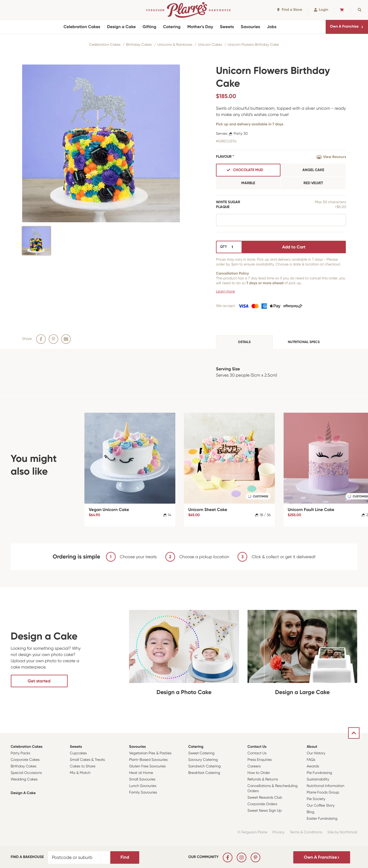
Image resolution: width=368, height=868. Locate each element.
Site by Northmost (342, 832)
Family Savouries (143, 793)
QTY (223, 247)
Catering (172, 27)
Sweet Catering (201, 753)
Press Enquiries (260, 760)
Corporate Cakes (25, 760)
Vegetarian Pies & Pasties (150, 753)
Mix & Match (80, 773)
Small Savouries (142, 779)
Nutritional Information (326, 786)
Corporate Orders (262, 804)
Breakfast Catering (204, 773)
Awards (313, 766)
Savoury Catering (203, 760)
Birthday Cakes (139, 45)
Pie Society (316, 799)
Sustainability (318, 779)
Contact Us (257, 747)
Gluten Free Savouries (147, 766)
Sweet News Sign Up (265, 811)
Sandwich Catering (204, 766)
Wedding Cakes (24, 779)
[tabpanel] (184, 372)
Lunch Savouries (143, 786)
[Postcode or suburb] (79, 857)
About (312, 747)
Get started (39, 681)
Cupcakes (78, 753)
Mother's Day (200, 27)
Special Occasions (26, 773)
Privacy (279, 832)
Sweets (227, 27)
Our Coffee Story (321, 806)
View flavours (331, 157)
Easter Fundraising (322, 819)
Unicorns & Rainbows (175, 45)
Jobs (272, 27)
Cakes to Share (83, 766)
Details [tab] (244, 342)
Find (125, 857)
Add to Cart (294, 247)
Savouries (250, 27)
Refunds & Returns (263, 779)
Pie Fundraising (319, 773)
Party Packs (21, 753)
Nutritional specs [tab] (304, 342)
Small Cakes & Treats (87, 760)
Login (321, 10)
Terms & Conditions (306, 832)
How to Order (259, 773)
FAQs (311, 760)
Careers (254, 766)
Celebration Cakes (82, 27)
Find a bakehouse (27, 857)
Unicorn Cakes (210, 45)
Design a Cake (121, 27)
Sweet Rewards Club (265, 798)
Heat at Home (141, 773)
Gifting (149, 27)
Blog (310, 812)
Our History (316, 753)
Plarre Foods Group (323, 793)
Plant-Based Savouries (148, 760)
